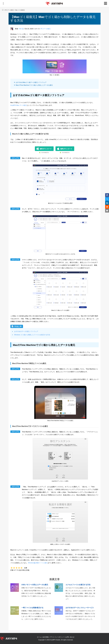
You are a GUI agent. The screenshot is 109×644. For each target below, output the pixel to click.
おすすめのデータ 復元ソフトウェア (26, 331)
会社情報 (46, 637)
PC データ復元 (9, 10)
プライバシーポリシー (57, 637)
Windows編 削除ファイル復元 (38, 563)
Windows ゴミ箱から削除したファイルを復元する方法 (32, 335)
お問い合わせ (70, 637)
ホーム (39, 637)
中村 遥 (21, 29)
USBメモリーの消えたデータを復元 (35, 585)
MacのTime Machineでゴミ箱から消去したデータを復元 (34, 85)
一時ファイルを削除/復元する (32, 608)
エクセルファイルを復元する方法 (78, 585)
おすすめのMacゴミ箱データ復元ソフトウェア (31, 82)
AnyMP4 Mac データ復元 (19, 105)
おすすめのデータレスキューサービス (80, 608)
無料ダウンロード (46, 149)
